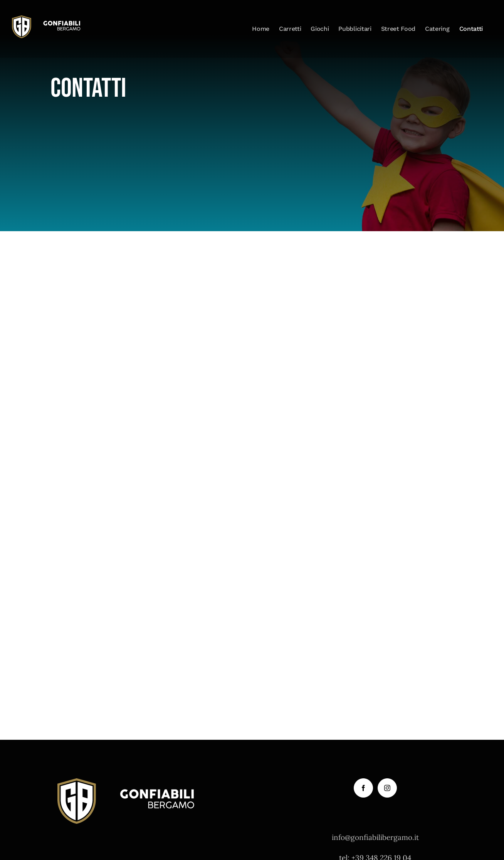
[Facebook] (363, 788)
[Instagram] (387, 788)
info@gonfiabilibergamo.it (375, 837)
